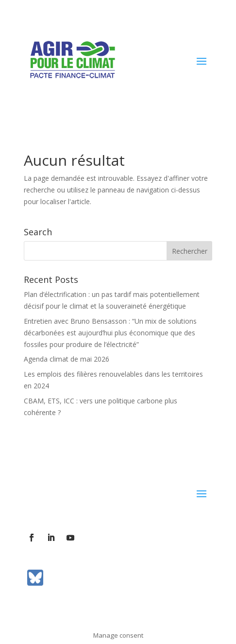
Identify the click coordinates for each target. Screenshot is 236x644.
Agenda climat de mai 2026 (67, 359)
